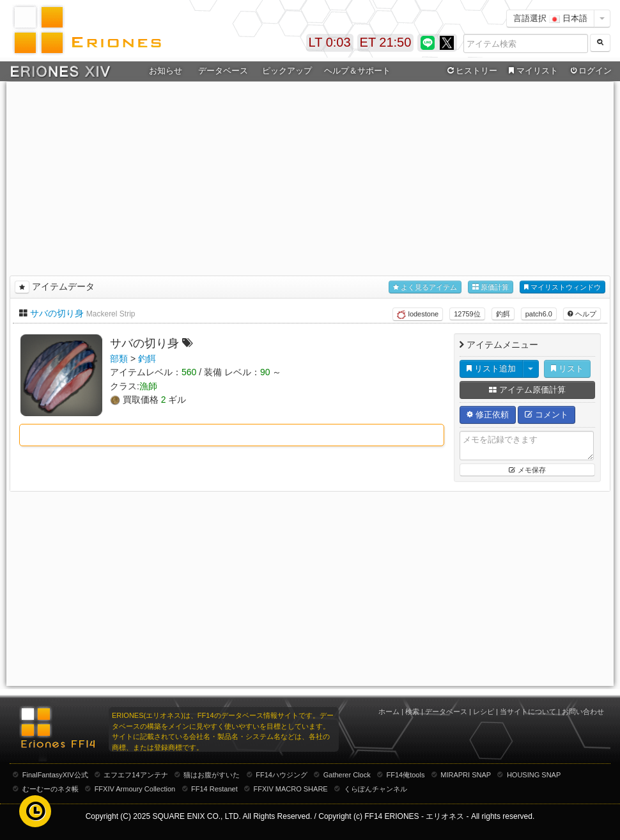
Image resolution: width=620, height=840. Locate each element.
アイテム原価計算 (527, 390)
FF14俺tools (406, 775)
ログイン (590, 71)
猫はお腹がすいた (212, 775)
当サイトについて (528, 712)
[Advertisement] (310, 176)
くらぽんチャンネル (376, 789)
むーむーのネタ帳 (50, 789)
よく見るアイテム (425, 287)
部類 (119, 359)
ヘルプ (582, 314)
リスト (567, 369)
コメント (546, 415)
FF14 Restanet (214, 789)
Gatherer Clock (347, 775)
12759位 (467, 314)
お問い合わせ (583, 712)
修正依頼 (488, 415)
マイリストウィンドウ (562, 287)
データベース (223, 71)
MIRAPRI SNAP (466, 775)
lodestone (418, 315)
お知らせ (166, 71)
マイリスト (531, 71)
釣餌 (503, 314)
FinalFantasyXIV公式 (55, 775)
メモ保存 (527, 470)
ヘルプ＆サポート (357, 71)
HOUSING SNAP (534, 775)
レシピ (484, 712)
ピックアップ (287, 71)
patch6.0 (539, 314)
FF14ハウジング (282, 775)
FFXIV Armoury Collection (135, 789)
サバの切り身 (57, 313)
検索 (412, 712)
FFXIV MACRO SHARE (291, 789)
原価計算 (491, 287)
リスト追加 (491, 369)
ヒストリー (471, 71)
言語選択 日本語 (550, 18)
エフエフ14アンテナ (136, 775)
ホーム (389, 712)
